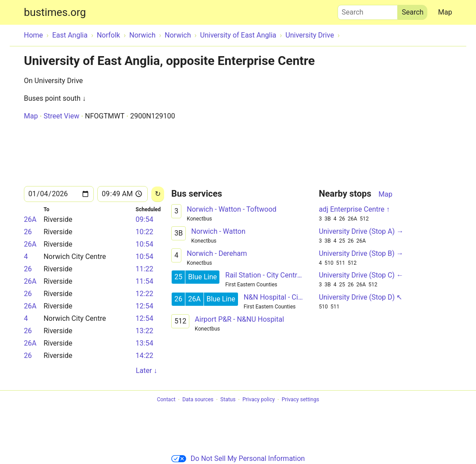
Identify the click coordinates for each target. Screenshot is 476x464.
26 (28, 232)
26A (30, 219)
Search (368, 10)
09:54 (145, 219)
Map (445, 12)
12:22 (145, 294)
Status (228, 400)
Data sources (198, 400)
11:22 (145, 269)
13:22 (145, 331)
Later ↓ (146, 371)
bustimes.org (55, 12)
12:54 (145, 306)
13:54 (145, 343)
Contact (166, 400)
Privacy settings (301, 400)
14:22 (145, 356)
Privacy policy (259, 400)
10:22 (145, 232)
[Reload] (158, 194)
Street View (61, 116)
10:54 (145, 244)
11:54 (145, 281)
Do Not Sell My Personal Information (238, 458)
